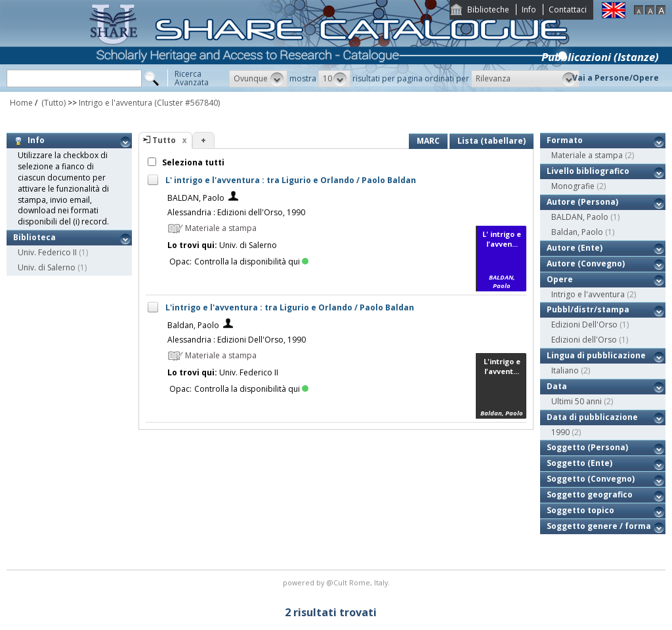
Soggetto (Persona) (587, 447)
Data (557, 386)
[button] (258, 79)
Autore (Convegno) (586, 263)
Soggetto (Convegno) (591, 479)
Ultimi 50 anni (577, 401)
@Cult (338, 582)
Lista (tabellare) (492, 141)
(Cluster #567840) (187, 103)
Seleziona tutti (192, 162)
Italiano (565, 370)
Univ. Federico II (47, 252)
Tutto (164, 140)
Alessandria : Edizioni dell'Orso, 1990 (236, 212)
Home (21, 103)
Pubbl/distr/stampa (588, 309)
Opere (560, 279)
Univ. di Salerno (47, 267)
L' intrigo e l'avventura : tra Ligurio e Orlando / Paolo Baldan (291, 180)
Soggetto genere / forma (599, 526)
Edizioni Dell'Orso (584, 325)
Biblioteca (34, 237)
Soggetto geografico (590, 494)
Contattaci (568, 10)
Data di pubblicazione (592, 417)
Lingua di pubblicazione (596, 355)
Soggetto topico (580, 510)
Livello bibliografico (588, 171)
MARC (428, 141)
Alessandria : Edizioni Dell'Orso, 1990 (237, 340)
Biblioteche (488, 10)
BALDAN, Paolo (196, 198)
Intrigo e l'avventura (115, 103)
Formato (565, 140)
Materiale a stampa (587, 155)
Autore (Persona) (582, 202)
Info (529, 10)
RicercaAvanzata (192, 78)
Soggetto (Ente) (579, 463)
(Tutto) (52, 103)
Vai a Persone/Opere (616, 78)
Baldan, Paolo (193, 325)
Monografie (573, 186)
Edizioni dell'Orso (584, 340)
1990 (560, 432)
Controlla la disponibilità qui (251, 262)
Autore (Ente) (575, 248)
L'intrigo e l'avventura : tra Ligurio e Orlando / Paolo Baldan (290, 307)
